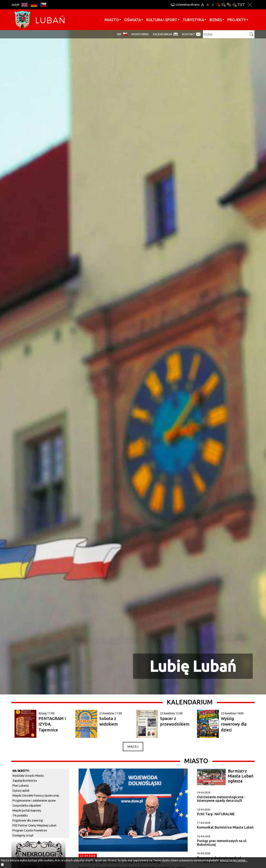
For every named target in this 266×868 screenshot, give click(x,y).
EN (24, 5)
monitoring (140, 34)
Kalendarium (163, 34)
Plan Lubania (21, 786)
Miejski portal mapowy (27, 810)
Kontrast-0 (224, 5)
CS (43, 5)
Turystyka (193, 20)
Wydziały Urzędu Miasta (28, 776)
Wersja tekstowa (241, 5)
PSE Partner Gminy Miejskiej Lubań (34, 825)
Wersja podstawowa (218, 5)
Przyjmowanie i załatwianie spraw (34, 801)
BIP (119, 34)
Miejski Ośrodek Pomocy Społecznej (36, 796)
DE (34, 5)
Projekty (237, 20)
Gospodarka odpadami (27, 806)
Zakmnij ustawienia (250, 5)
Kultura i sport (162, 20)
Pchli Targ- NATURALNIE (216, 814)
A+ (203, 5)
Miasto (112, 20)
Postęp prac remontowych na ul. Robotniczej (222, 843)
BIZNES (216, 20)
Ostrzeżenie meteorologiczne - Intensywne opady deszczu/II (221, 799)
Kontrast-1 (229, 5)
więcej (133, 747)
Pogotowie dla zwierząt (28, 820)
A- (213, 5)
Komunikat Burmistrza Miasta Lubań (225, 827)
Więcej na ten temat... (234, 860)
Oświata (133, 20)
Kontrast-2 (234, 5)
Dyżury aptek (21, 791)
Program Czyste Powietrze (30, 830)
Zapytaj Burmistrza (25, 781)
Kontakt (188, 34)
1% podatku (20, 815)
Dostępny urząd (23, 835)
